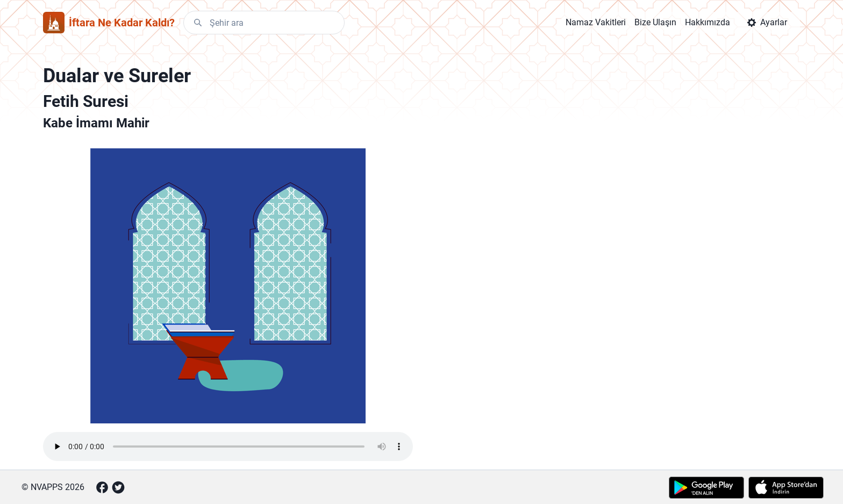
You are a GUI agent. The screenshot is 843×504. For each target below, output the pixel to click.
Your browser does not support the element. (228, 447)
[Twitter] (118, 487)
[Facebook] (102, 487)
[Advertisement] (537, 236)
